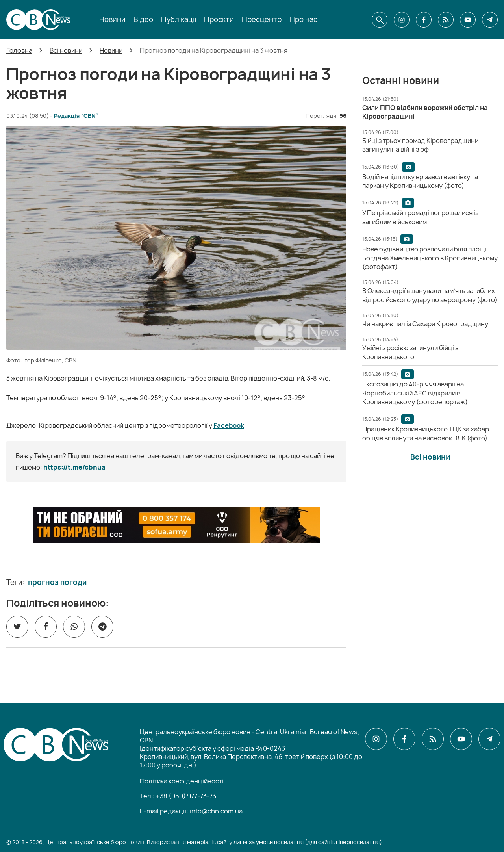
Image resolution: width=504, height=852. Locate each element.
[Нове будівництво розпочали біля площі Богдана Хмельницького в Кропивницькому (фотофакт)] (430, 258)
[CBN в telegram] (490, 20)
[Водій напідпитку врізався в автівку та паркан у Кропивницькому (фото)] (420, 181)
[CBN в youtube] (468, 20)
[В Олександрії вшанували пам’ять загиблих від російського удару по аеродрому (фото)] (430, 295)
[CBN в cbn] (446, 20)
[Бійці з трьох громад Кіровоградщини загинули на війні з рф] (420, 145)
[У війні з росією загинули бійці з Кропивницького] (410, 352)
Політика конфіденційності (182, 781)
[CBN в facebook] (424, 20)
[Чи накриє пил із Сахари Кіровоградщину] (425, 324)
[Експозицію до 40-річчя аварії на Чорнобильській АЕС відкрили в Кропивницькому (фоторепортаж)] (415, 393)
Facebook (229, 425)
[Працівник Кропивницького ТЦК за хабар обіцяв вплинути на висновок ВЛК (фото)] (426, 433)
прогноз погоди (57, 583)
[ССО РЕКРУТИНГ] (176, 525)
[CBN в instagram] (402, 20)
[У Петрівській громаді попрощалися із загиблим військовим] (420, 217)
